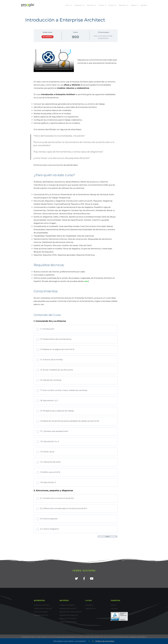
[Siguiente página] (116, 536)
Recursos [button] (124, 5)
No (93, 641)
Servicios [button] (92, 5)
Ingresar (144, 5)
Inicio (69, 5)
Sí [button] (89, 641)
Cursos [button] (102, 5)
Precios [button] (113, 5)
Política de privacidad (105, 641)
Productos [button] (79, 5)
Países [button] (134, 5)
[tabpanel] (76, 178)
